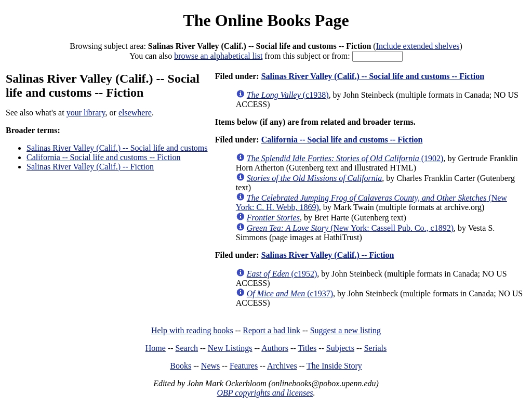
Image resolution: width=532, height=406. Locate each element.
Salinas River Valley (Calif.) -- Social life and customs (117, 148)
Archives (282, 366)
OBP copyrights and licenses (265, 393)
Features (244, 366)
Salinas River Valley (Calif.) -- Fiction (90, 167)
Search (187, 348)
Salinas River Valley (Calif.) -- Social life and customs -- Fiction (373, 76)
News (210, 366)
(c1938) (288, 95)
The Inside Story (334, 366)
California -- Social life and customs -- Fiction (103, 157)
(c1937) (290, 293)
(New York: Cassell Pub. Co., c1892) (350, 228)
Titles (307, 348)
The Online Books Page (266, 20)
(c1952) (282, 274)
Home (156, 348)
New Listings (230, 348)
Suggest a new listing (345, 330)
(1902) (345, 158)
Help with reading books (192, 330)
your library (86, 113)
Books (181, 366)
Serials (376, 348)
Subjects (340, 348)
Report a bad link (271, 330)
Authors (275, 348)
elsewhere (135, 113)
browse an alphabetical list (218, 56)
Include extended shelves (418, 46)
